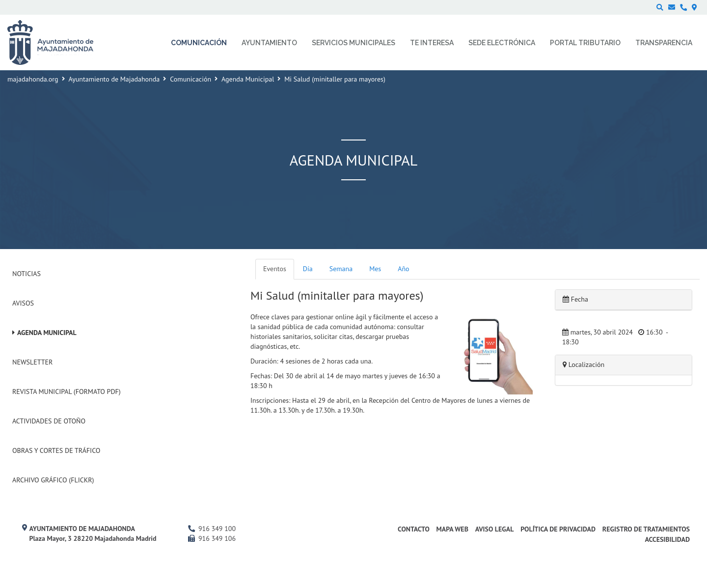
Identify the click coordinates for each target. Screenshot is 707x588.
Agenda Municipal (248, 79)
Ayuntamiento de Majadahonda (114, 79)
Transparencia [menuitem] (664, 43)
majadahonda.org (33, 79)
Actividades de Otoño (49, 421)
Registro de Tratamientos (646, 529)
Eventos (275, 269)
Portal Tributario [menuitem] (585, 43)
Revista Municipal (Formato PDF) (67, 392)
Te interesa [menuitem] (432, 43)
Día (308, 269)
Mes (375, 269)
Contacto (414, 529)
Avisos (23, 303)
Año (403, 269)
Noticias (27, 274)
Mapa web (452, 529)
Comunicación (190, 79)
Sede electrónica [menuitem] (502, 43)
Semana (341, 269)
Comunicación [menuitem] (199, 43)
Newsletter (32, 362)
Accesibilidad (667, 539)
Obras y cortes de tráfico (56, 450)
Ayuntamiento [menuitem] (269, 43)
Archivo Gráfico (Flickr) (53, 480)
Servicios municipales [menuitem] (353, 43)
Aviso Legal (495, 529)
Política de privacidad (558, 529)
